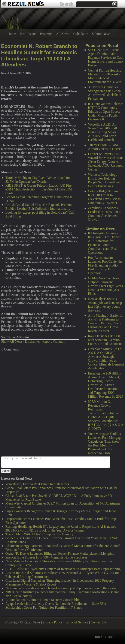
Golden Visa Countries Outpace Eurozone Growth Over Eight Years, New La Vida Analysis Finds (106, 286)
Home (12, 34)
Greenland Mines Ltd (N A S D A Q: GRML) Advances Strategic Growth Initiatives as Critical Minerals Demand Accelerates (106, 359)
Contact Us (98, 622)
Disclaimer (33, 341)
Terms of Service (77, 622)
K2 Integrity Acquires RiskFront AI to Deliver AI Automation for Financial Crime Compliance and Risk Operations (104, 243)
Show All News (12, 341)
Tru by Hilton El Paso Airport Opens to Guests (105, 147)
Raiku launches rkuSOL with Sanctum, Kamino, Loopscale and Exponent (105, 340)
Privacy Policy (53, 622)
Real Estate (28, 34)
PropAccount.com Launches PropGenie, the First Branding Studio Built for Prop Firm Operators (105, 265)
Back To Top (104, 637)
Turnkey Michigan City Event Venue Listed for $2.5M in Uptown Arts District (38, 180)
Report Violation (54, 341)
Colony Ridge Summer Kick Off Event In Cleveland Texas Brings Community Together (104, 197)
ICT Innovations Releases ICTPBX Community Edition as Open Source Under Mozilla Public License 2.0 (106, 112)
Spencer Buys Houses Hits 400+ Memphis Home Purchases (46, 557)
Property (46, 34)
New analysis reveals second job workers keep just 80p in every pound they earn (105, 305)
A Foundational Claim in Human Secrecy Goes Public (42, 600)
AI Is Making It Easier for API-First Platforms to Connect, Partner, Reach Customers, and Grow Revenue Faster (106, 323)
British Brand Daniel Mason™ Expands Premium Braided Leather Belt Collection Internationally (39, 207)
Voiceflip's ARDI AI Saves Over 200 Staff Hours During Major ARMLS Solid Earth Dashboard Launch (103, 132)
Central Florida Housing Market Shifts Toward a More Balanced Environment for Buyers (105, 76)
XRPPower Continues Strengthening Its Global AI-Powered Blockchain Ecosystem (105, 93)
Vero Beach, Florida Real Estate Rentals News (37, 484)
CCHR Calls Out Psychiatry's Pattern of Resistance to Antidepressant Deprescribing (63, 569)
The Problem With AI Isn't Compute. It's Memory (39, 534)
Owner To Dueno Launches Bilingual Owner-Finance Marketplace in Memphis (60, 553)
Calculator (81, 34)
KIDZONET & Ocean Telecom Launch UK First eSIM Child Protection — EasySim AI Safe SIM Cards (39, 189)
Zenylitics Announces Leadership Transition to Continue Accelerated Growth (105, 214)
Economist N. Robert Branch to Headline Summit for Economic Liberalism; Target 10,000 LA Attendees (39, 55)
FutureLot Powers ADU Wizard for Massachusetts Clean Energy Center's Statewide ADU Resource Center (106, 162)
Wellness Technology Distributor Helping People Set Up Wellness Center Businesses (104, 180)
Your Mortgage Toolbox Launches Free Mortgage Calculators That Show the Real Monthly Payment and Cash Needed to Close (105, 443)
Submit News (101, 34)
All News (63, 34)
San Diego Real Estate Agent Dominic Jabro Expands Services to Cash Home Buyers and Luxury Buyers (106, 58)
